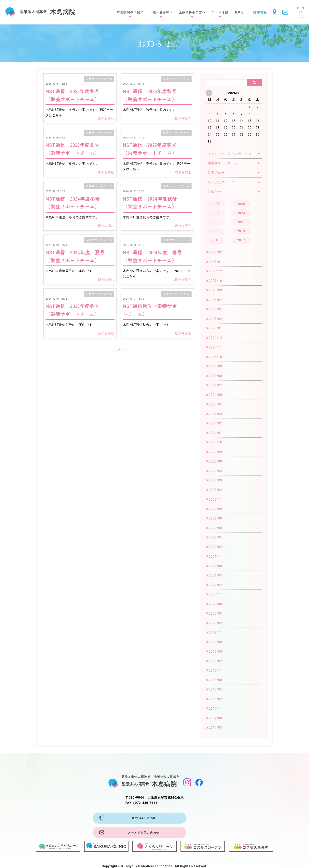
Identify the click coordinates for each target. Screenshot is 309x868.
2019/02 (216, 661)
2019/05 (216, 652)
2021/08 (216, 566)
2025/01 (216, 328)
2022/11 (216, 499)
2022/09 (216, 509)
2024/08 (216, 376)
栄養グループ (218, 173)
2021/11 (216, 556)
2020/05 (216, 613)
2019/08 (216, 642)
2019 (241, 231)
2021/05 (216, 575)
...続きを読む (105, 118)
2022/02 (216, 547)
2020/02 (216, 623)
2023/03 (216, 480)
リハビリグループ (221, 182)
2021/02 (216, 585)
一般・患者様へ (161, 12)
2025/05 (216, 309)
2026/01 (216, 262)
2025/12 (216, 271)
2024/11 (216, 347)
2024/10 (216, 357)
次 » (120, 349)
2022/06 (216, 528)
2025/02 (216, 319)
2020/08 (216, 604)
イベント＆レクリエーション (229, 154)
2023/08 (216, 461)
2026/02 (216, 252)
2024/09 (216, 366)
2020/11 (216, 594)
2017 (241, 240)
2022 (216, 222)
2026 (216, 204)
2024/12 (216, 338)
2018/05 (216, 689)
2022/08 (216, 518)
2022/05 (216, 537)
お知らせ (241, 12)
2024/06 (216, 395)
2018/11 (216, 670)
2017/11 (216, 709)
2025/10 (216, 281)
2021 (241, 222)
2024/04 (216, 414)
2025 (241, 204)
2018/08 (216, 680)
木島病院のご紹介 (130, 12)
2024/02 (216, 423)
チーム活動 (220, 12)
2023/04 (216, 471)
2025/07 (216, 300)
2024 (216, 213)
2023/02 (216, 490)
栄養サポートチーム (99, 79)
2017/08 (216, 718)
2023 (241, 213)
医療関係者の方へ (192, 12)
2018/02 (216, 699)
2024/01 (216, 433)
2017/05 (216, 727)
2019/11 (216, 632)
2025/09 (216, 290)
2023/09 (216, 452)
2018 (216, 240)
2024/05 (216, 404)
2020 (216, 231)
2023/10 (216, 442)
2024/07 (216, 385)
